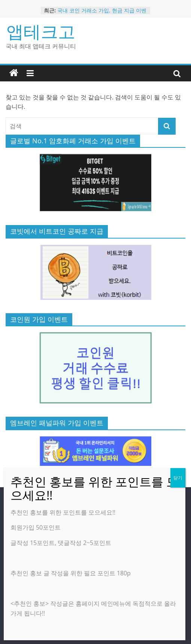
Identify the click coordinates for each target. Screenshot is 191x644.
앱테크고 (41, 31)
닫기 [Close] (178, 478)
